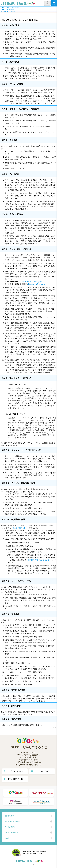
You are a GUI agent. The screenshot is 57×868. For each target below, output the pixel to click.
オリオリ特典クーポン (16, 779)
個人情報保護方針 (19, 528)
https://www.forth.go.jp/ (37, 284)
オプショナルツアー (16, 771)
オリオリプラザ (43, 771)
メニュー (54, 3)
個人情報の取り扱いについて (39, 560)
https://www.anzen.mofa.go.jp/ (31, 282)
